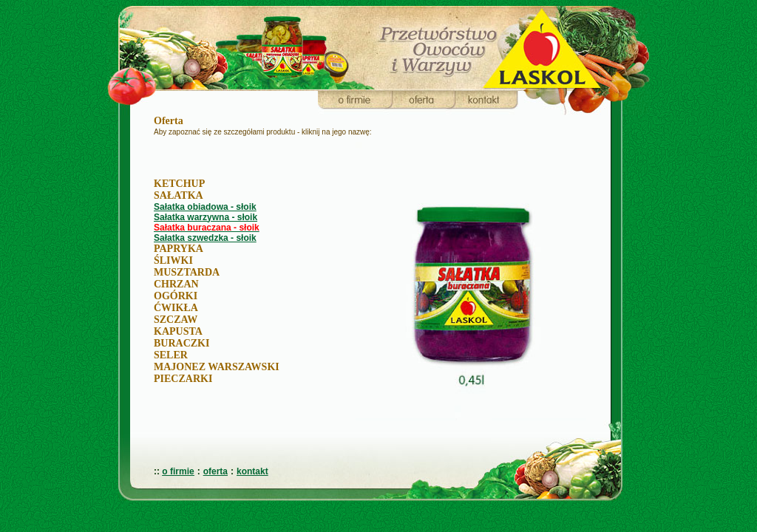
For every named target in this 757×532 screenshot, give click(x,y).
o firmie (178, 471)
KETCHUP (179, 184)
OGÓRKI (176, 296)
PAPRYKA (179, 249)
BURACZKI (181, 343)
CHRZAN (176, 284)
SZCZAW (176, 320)
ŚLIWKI (173, 260)
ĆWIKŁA (176, 308)
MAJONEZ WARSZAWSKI (217, 367)
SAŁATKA (179, 195)
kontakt (252, 471)
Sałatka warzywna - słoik (206, 217)
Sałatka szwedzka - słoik (205, 238)
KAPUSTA (178, 331)
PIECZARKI (183, 379)
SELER (171, 355)
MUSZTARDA (187, 272)
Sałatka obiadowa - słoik (205, 207)
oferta (215, 471)
